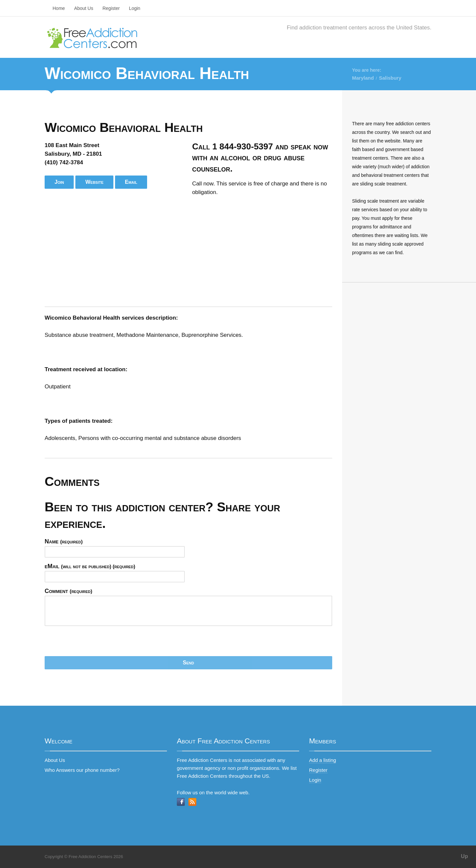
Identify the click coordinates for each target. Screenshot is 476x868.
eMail (90, 566)
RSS (192, 802)
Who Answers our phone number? (82, 770)
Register (111, 8)
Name (64, 541)
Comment (68, 591)
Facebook (181, 802)
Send (188, 663)
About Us (84, 8)
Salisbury (390, 78)
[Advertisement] (188, 252)
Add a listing (323, 760)
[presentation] (95, 643)
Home (59, 8)
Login (135, 8)
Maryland (363, 78)
